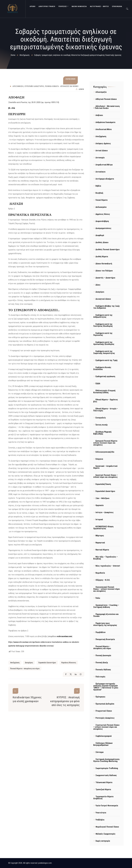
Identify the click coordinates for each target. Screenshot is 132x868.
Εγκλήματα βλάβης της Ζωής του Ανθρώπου (107, 307)
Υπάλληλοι (100, 820)
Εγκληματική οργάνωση (105, 376)
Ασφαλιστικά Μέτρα (104, 165)
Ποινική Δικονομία (103, 655)
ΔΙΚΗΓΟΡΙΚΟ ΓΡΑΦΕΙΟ (47, 6)
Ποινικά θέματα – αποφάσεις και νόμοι (102, 647)
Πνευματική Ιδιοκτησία (105, 639)
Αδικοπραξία (101, 92)
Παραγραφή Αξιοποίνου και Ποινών (106, 615)
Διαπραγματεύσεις (103, 228)
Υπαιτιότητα (101, 813)
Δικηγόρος (29, 663)
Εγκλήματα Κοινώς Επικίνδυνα (102, 368)
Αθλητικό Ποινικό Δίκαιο (106, 99)
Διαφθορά (100, 235)
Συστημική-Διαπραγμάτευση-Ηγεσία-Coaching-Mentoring (107, 760)
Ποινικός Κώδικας (103, 670)
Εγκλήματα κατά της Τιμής (107, 360)
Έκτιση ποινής (102, 425)
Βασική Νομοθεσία (79, 6)
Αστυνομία (100, 158)
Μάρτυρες (100, 536)
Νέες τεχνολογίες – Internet (108, 566)
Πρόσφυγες (100, 697)
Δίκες (98, 285)
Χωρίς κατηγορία (103, 841)
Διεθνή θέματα (102, 257)
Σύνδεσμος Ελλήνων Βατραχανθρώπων (103, 744)
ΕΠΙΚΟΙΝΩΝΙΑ (117, 6)
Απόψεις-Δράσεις (103, 143)
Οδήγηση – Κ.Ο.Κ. (103, 580)
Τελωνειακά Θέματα (104, 782)
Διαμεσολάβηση (102, 221)
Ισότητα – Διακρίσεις (105, 512)
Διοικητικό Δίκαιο (103, 299)
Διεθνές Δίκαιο (102, 242)
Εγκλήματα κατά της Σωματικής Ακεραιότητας (104, 352)
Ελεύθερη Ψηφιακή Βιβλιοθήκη (102, 433)
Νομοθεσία (100, 573)
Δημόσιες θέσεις (103, 214)
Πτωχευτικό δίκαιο (104, 711)
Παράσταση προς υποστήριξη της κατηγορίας (105, 624)
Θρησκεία (99, 505)
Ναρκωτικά (100, 543)
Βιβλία (98, 186)
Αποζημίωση (18, 86)
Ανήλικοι (99, 115)
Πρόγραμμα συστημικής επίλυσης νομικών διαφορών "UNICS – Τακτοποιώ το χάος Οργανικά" (106, 687)
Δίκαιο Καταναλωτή (104, 264)
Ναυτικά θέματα (102, 550)
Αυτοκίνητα (100, 172)
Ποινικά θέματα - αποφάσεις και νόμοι (62, 86)
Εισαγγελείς (101, 418)
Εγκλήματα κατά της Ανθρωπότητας (103, 316)
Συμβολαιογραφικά (104, 736)
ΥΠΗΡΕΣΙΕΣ (63, 6)
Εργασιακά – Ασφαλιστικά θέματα (105, 467)
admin (81, 89)
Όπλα (98, 598)
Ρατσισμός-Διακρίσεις (105, 718)
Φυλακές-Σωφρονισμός (105, 834)
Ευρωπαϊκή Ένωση (103, 484)
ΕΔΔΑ (98, 383)
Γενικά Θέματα (101, 200)
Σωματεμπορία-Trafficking (107, 768)
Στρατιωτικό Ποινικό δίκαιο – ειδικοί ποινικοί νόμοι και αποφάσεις (106, 727)
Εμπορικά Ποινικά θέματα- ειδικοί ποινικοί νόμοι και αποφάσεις (106, 443)
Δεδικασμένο (101, 207)
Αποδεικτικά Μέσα (104, 129)
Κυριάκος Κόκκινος (69, 663)
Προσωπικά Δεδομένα (105, 704)
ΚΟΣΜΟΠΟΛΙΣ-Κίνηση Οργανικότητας (103, 528)
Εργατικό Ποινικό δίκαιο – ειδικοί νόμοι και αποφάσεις (106, 476)
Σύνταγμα (99, 752)
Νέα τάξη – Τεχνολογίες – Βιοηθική (106, 558)
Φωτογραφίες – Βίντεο (99, 6)
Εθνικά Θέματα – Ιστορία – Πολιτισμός (106, 410)
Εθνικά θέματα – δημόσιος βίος (106, 401)
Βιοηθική (99, 193)
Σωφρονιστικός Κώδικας (106, 775)
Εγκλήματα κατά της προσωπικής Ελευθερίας (104, 343)
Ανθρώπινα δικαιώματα (105, 122)
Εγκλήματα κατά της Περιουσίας (103, 334)
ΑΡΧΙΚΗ (33, 6)
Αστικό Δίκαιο (102, 151)
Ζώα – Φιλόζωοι (102, 498)
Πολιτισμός (100, 677)
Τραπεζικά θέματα (103, 789)
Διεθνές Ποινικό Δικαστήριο (108, 249)
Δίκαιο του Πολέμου (104, 271)
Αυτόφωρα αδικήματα (105, 179)
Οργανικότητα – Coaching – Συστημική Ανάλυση (106, 606)
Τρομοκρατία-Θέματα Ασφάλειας (103, 798)
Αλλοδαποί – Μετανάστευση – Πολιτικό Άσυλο (106, 107)
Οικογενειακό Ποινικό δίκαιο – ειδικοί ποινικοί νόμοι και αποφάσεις (107, 589)
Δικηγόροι (100, 292)
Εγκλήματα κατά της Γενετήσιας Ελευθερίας (103, 325)
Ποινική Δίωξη (102, 663)
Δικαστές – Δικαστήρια (105, 278)
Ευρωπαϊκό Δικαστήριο (34, 86)
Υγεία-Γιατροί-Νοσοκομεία (107, 806)
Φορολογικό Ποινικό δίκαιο (107, 827)
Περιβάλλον (100, 632)
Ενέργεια (99, 459)
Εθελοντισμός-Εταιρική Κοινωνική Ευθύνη (104, 392)
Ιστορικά (99, 519)
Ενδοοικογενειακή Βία (105, 452)
